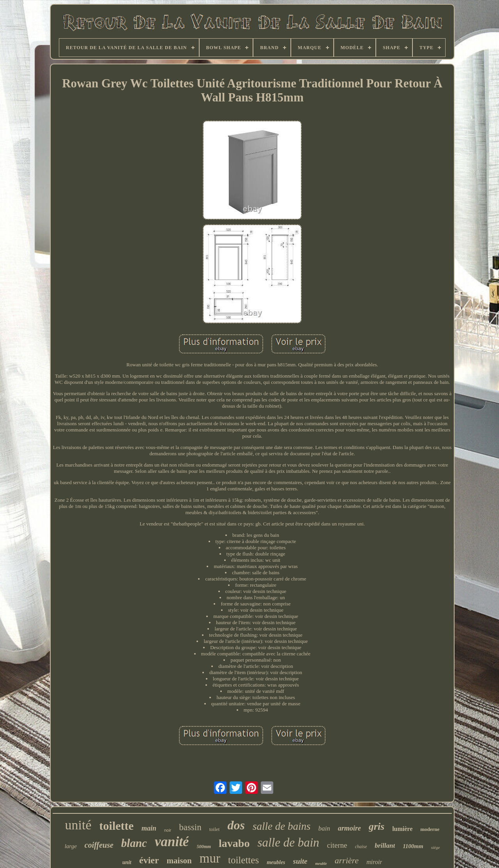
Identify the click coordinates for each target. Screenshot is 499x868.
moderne (430, 829)
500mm (204, 847)
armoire (349, 828)
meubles (276, 862)
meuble (321, 864)
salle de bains (282, 826)
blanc (134, 843)
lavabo (234, 843)
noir (168, 830)
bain (324, 828)
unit (127, 862)
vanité (172, 842)
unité (78, 825)
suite (300, 861)
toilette (117, 826)
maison (179, 861)
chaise (361, 847)
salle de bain (288, 842)
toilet (215, 829)
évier (149, 860)
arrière (347, 860)
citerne (337, 845)
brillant (385, 846)
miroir (374, 862)
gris (377, 826)
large (71, 846)
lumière (402, 829)
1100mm (413, 846)
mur (210, 858)
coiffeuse (99, 845)
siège (436, 847)
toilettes (243, 860)
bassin (190, 827)
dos (236, 825)
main (149, 828)
